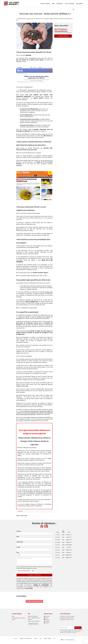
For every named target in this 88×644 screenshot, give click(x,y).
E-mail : (18, 547)
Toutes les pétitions (45, 4)
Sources (20, 511)
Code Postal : (20, 542)
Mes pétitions (80, 4)
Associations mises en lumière (19, 618)
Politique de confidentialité (26, 638)
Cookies (36, 638)
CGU (41, 638)
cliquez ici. (75, 632)
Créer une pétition (69, 4)
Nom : (18, 537)
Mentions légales (48, 638)
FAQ (54, 638)
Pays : (18, 553)
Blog (53, 4)
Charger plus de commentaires (34, 601)
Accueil (16, 638)
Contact (14, 620)
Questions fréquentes (33, 616)
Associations (60, 4)
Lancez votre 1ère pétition (34, 621)
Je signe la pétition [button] (63, 36)
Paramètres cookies (33, 624)
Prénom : (19, 531)
